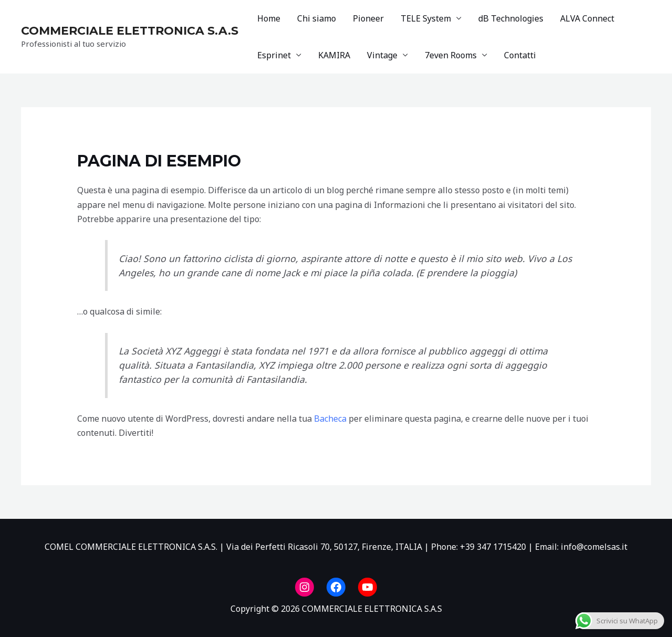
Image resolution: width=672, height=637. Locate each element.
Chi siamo (317, 18)
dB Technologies (511, 18)
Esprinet (274, 55)
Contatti (520, 55)
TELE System (426, 18)
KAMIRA (334, 55)
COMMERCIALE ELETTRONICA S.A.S (130, 31)
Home (269, 18)
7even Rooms (451, 55)
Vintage (382, 55)
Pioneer (368, 18)
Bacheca (330, 419)
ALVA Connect (587, 18)
